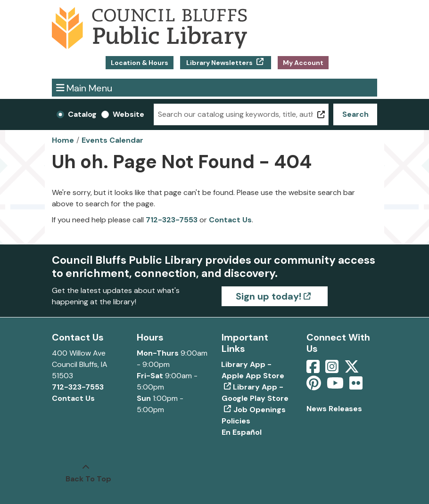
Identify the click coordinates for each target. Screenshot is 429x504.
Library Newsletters (219, 63)
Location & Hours (140, 63)
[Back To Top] (86, 473)
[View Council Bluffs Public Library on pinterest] (315, 386)
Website (128, 114)
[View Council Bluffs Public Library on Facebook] (314, 370)
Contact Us (230, 220)
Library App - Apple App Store (253, 370)
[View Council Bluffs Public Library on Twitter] (353, 370)
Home (63, 140)
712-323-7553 (172, 220)
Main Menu (84, 87)
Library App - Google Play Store (255, 393)
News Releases (334, 409)
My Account (303, 63)
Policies (236, 421)
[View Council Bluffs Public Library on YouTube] (336, 386)
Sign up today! (268, 296)
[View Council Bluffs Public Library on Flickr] (356, 386)
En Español (242, 432)
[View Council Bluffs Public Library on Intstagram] (333, 370)
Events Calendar (112, 140)
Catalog (82, 114)
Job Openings (260, 410)
